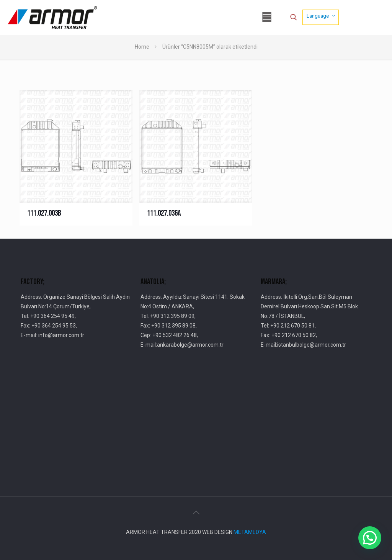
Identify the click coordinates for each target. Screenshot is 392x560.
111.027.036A (164, 213)
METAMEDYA (250, 532)
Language (321, 16)
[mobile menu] (267, 17)
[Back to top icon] (196, 513)
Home (142, 47)
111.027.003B (44, 213)
